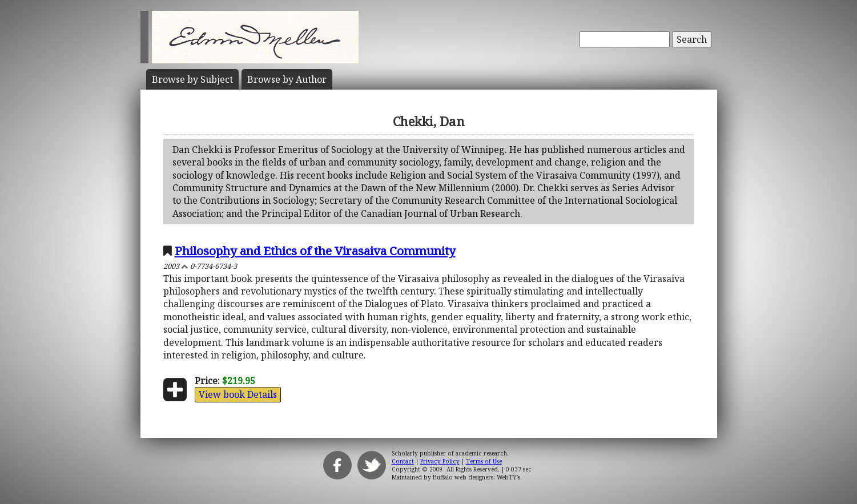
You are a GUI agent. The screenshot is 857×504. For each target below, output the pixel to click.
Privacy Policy (440, 461)
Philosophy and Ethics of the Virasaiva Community (315, 251)
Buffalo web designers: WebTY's (476, 477)
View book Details (238, 394)
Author (287, 79)
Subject (192, 79)
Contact (403, 461)
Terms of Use (484, 461)
